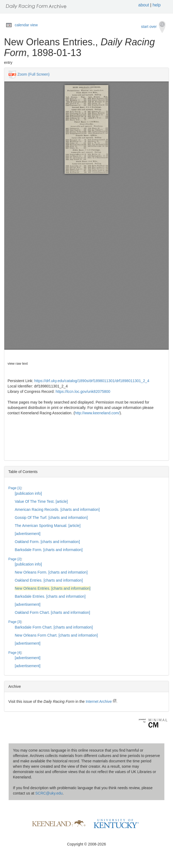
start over (153, 27)
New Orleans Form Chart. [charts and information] (56, 635)
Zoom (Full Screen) (34, 74)
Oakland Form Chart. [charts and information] (52, 612)
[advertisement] (28, 534)
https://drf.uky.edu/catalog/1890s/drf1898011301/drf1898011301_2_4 (92, 381)
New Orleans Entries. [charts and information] (53, 588)
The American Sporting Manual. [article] (48, 526)
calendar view (26, 25)
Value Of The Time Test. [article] (41, 501)
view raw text (18, 363)
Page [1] (15, 488)
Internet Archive (101, 701)
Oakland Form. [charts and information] (47, 542)
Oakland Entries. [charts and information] (49, 580)
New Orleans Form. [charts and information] (51, 572)
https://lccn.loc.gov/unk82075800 (83, 391)
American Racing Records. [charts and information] (57, 509)
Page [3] (15, 622)
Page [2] (15, 559)
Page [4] (15, 653)
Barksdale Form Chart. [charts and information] (54, 627)
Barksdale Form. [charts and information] (49, 550)
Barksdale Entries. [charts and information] (50, 596)
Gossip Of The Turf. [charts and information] (51, 518)
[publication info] (28, 493)
